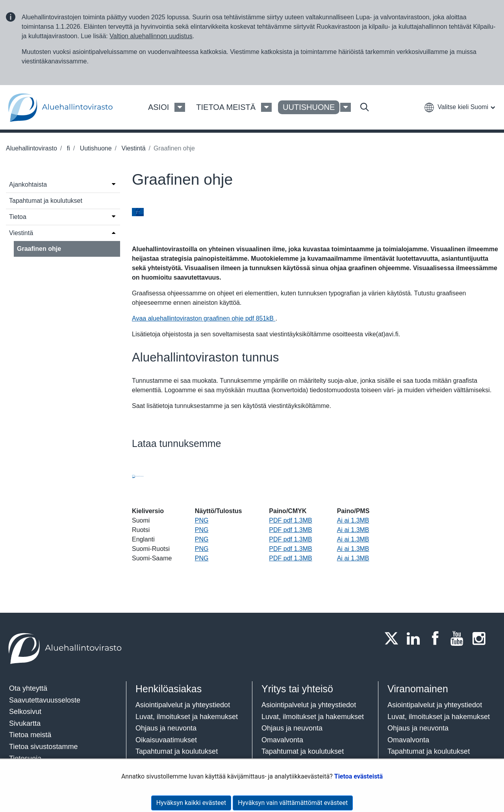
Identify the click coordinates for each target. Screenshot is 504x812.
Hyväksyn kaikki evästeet (191, 803)
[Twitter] (394, 638)
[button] (460, 107)
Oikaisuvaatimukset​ (166, 740)
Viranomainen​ (418, 689)
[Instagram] (481, 638)
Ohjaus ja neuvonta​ (166, 728)
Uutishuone (95, 148)
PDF (290, 520)
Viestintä (133, 148)
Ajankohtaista (28, 184)
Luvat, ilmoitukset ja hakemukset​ (187, 717)
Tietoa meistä (30, 735)
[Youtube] (460, 638)
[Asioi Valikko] (180, 108)
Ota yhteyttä (28, 688)
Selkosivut (25, 712)
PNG (202, 520)
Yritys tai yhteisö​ (297, 689)
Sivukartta (25, 723)
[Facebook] (437, 638)
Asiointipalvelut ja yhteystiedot (183, 705)
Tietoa (18, 217)
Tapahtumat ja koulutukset (46, 201)
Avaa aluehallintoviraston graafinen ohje (204, 318)
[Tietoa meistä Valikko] (266, 108)
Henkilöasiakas (169, 689)
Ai (353, 520)
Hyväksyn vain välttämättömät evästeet (293, 803)
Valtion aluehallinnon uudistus (151, 36)
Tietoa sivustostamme (43, 747)
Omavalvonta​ (408, 740)
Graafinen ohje (39, 249)
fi (67, 148)
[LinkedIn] (416, 638)
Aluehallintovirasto (31, 148)
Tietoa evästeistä (359, 776)
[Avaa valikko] (114, 184)
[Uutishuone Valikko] (346, 108)
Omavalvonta (282, 740)
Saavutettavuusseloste (45, 700)
